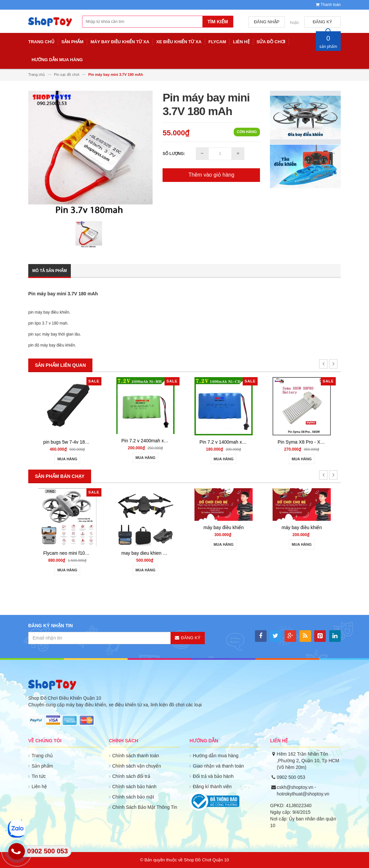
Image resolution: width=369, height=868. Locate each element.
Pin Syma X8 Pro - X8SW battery (312, 442)
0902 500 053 (291, 777)
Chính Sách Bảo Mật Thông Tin (145, 807)
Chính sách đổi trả (131, 776)
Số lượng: (174, 154)
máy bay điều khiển (224, 527)
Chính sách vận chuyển (137, 766)
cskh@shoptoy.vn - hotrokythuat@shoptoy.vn (303, 791)
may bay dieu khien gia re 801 (152, 553)
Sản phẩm (42, 766)
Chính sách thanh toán (136, 756)
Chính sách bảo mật (133, 797)
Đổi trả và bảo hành (213, 776)
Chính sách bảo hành (134, 787)
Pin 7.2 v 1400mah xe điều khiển (233, 442)
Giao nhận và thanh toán (218, 766)
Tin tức (39, 776)
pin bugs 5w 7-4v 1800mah (71, 442)
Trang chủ (42, 756)
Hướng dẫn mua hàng (216, 756)
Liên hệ (39, 787)
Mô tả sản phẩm (50, 271)
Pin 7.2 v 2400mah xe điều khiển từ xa (161, 441)
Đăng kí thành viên (212, 787)
